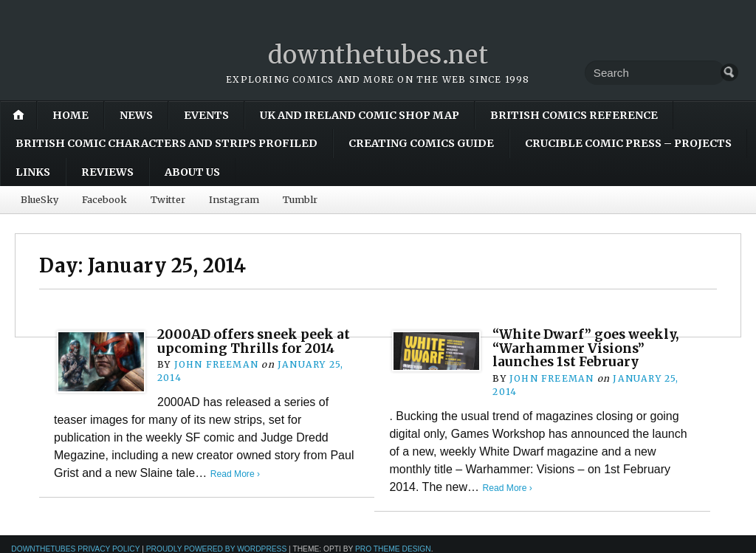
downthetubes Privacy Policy (75, 548)
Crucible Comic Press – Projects (628, 143)
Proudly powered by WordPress (217, 548)
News (136, 115)
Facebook (104, 199)
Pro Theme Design (393, 548)
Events (206, 115)
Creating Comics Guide (421, 143)
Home (71, 115)
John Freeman (216, 364)
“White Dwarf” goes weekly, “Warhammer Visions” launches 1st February (591, 348)
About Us (192, 172)
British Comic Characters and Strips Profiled (166, 143)
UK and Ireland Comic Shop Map (360, 115)
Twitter (168, 199)
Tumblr (300, 199)
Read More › (237, 474)
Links (33, 172)
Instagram (234, 199)
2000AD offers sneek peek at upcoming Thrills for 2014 (258, 341)
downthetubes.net (378, 54)
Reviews (107, 172)
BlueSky (39, 199)
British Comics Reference (574, 115)
